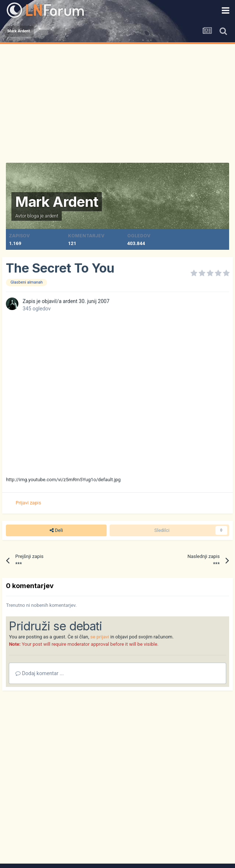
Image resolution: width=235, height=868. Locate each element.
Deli (56, 530)
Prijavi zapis (28, 503)
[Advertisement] (118, 99)
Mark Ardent (57, 202)
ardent (52, 216)
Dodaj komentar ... (40, 673)
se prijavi (100, 637)
